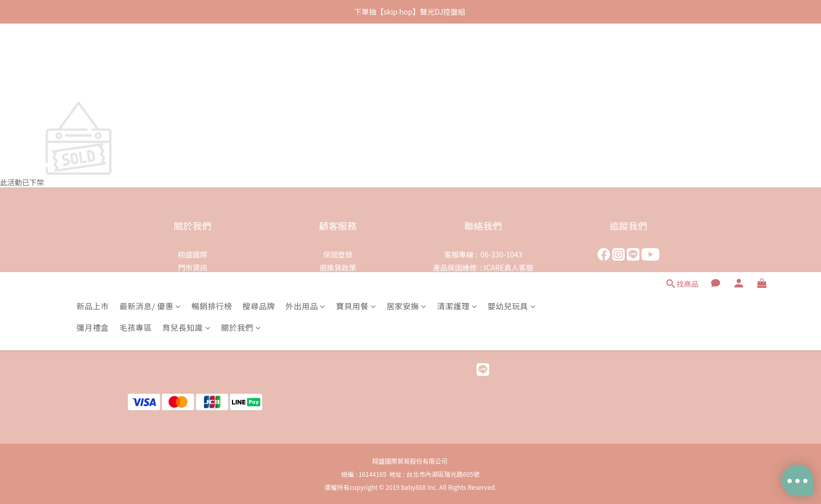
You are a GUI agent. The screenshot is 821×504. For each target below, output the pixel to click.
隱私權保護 (338, 281)
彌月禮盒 (93, 79)
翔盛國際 (193, 254)
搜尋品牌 (259, 57)
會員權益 (338, 307)
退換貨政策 (338, 267)
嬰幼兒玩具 (512, 57)
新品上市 (93, 57)
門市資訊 (193, 267)
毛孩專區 (136, 79)
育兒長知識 (186, 79)
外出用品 (306, 57)
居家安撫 (407, 57)
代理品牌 (193, 281)
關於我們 (241, 79)
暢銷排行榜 (212, 57)
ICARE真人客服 (509, 267)
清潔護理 (457, 57)
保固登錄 (338, 254)
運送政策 (338, 294)
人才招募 (193, 294)
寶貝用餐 (356, 57)
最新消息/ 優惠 (150, 57)
